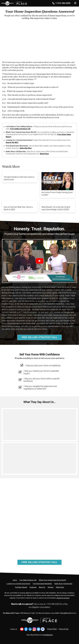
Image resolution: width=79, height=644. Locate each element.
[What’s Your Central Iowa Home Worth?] (53, 580)
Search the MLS (12, 142)
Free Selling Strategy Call (20, 129)
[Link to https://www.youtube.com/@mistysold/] (22, 629)
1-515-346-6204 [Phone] (62, 3)
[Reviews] (51, 587)
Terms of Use (64, 629)
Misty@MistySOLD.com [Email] (68, 613)
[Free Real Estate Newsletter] (42, 584)
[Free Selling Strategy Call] (28, 580)
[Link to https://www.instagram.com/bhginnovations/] (34, 629)
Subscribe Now (26, 148)
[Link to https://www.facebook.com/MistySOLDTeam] (26, 629)
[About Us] (42, 587)
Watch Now (44, 154)
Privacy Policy (52, 629)
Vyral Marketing (47, 635)
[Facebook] (33, 587)
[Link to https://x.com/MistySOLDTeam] (39, 629)
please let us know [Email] (63, 598)
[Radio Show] (60, 587)
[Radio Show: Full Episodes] (63, 584)
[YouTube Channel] (21, 587)
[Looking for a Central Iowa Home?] (19, 584)
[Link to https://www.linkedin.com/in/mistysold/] (30, 629)
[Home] (14, 3)
